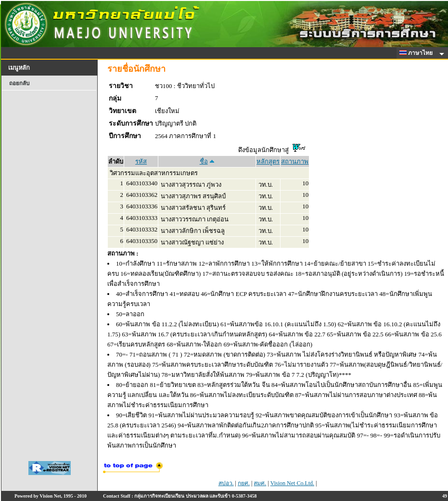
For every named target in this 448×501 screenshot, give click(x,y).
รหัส (141, 161)
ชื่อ (204, 161)
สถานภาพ (295, 161)
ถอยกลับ (19, 83)
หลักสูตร (268, 161)
